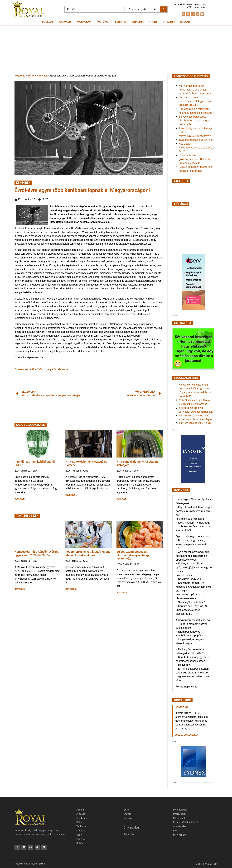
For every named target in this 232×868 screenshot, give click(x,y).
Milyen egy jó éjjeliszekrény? (195, 136)
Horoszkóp (182, 707)
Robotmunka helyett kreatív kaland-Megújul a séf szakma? (88, 553)
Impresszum (180, 814)
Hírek (31, 76)
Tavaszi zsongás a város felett (196, 140)
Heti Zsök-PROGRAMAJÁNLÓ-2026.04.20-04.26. (197, 148)
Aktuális (65, 22)
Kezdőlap (20, 76)
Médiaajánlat (180, 810)
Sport (153, 22)
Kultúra (102, 22)
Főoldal (48, 22)
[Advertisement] (116, 50)
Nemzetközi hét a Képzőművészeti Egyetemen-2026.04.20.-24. (37, 553)
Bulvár (185, 22)
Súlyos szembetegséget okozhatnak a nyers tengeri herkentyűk (134, 555)
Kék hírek (129, 818)
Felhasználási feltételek (186, 822)
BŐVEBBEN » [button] (20, 499)
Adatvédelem (180, 826)
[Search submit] (164, 9)
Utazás (127, 814)
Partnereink (179, 818)
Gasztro (169, 22)
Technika (120, 22)
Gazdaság (84, 22)
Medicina (138, 22)
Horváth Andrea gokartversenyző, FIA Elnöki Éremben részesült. (194, 159)
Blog (176, 831)
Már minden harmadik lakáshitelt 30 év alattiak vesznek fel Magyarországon (195, 90)
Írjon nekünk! (180, 835)
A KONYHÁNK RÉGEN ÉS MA (195, 423)
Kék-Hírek (42, 76)
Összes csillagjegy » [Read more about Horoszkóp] (187, 735)
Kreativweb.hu (211, 864)
